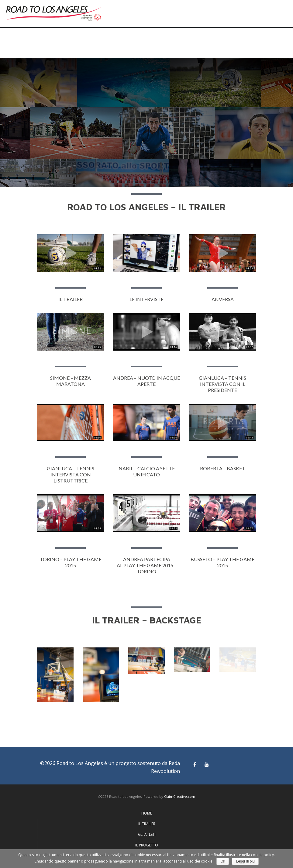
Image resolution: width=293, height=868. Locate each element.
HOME (147, 813)
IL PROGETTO (147, 845)
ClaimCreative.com (180, 796)
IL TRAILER (147, 824)
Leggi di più (245, 861)
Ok (223, 861)
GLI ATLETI (147, 834)
